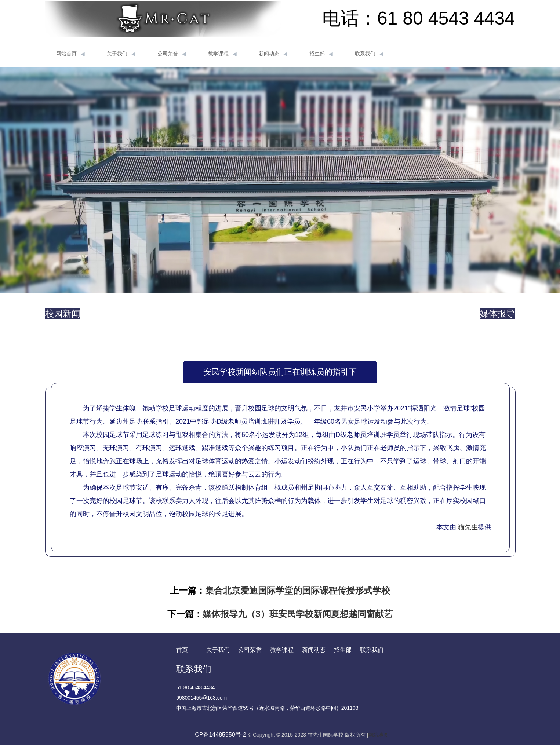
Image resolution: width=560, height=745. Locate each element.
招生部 (321, 54)
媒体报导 (497, 313)
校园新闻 (63, 313)
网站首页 (70, 54)
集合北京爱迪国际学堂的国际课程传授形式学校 (298, 590)
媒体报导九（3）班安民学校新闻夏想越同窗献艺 (297, 614)
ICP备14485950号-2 (220, 735)
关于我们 (121, 54)
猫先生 (468, 527)
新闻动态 (273, 54)
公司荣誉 (172, 54)
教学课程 (222, 54)
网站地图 (378, 735)
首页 (182, 650)
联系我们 (369, 54)
